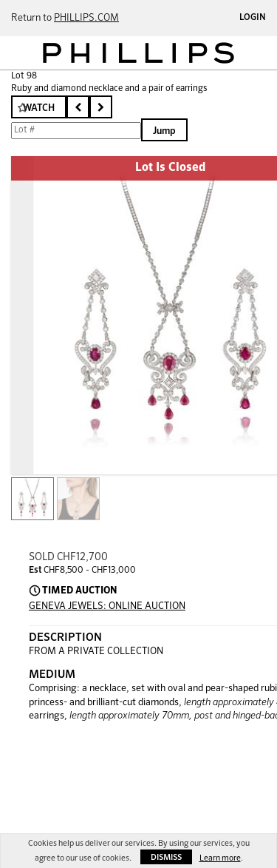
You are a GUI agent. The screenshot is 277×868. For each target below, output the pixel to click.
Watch (39, 108)
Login (253, 18)
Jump (164, 131)
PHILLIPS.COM (86, 18)
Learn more (220, 858)
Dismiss (166, 857)
